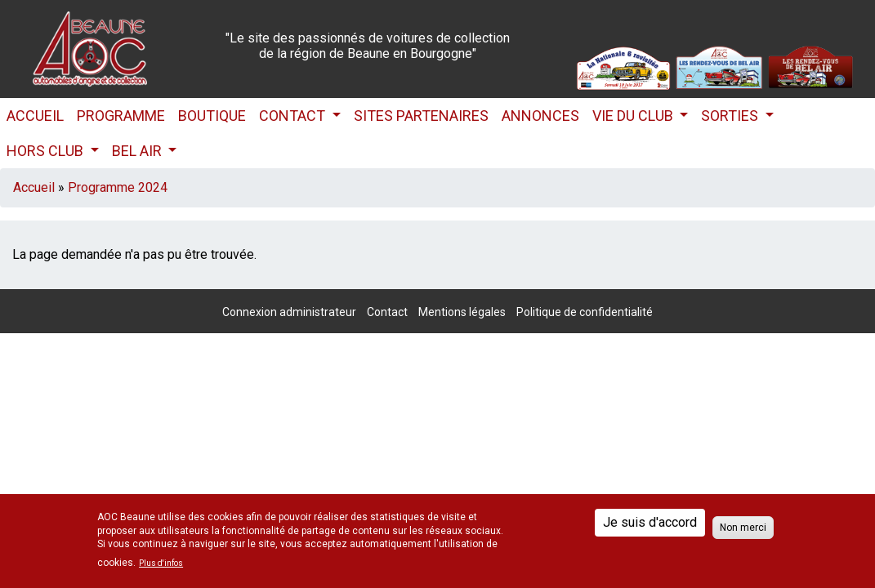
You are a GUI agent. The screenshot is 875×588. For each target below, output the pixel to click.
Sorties (731, 116)
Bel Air (138, 151)
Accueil (35, 116)
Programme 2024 (118, 187)
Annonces (540, 116)
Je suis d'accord (650, 522)
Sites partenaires (421, 116)
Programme (121, 116)
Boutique (212, 116)
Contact (294, 116)
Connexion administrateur (289, 312)
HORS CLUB (47, 151)
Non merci (743, 528)
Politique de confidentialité (585, 312)
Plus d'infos (161, 563)
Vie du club (634, 116)
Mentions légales (462, 312)
